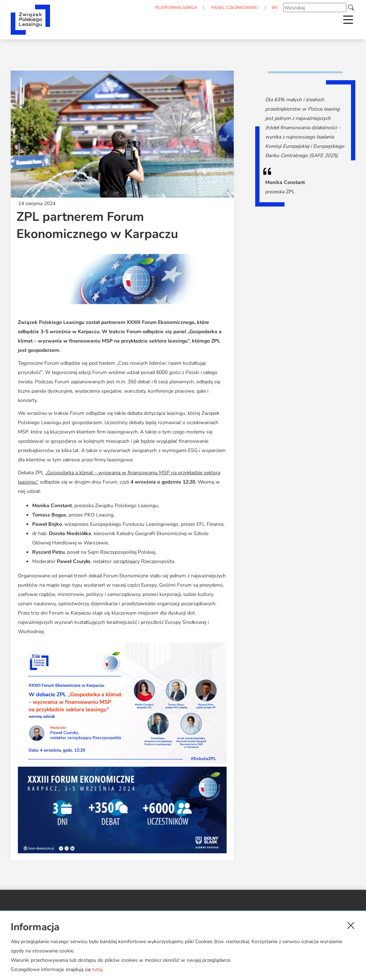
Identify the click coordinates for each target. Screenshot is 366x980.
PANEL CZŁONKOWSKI (234, 8)
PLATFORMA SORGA (176, 8)
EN (274, 8)
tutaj (97, 969)
